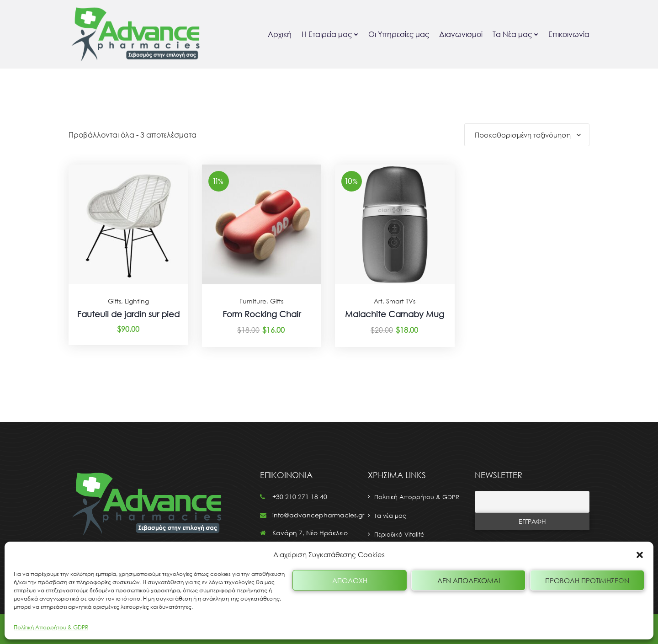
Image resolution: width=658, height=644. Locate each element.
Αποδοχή (350, 580)
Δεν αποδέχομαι (469, 580)
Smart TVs (401, 301)
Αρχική (280, 34)
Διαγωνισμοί (461, 34)
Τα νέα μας (390, 516)
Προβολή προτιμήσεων (587, 580)
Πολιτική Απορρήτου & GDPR (417, 497)
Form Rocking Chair (262, 314)
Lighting (137, 301)
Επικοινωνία (569, 34)
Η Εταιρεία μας (327, 34)
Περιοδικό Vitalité (399, 534)
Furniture (253, 301)
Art (378, 301)
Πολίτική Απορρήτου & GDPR (51, 627)
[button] (640, 555)
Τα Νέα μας (512, 34)
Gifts (114, 301)
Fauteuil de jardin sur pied (128, 314)
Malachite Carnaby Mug (395, 314)
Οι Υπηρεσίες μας (399, 34)
